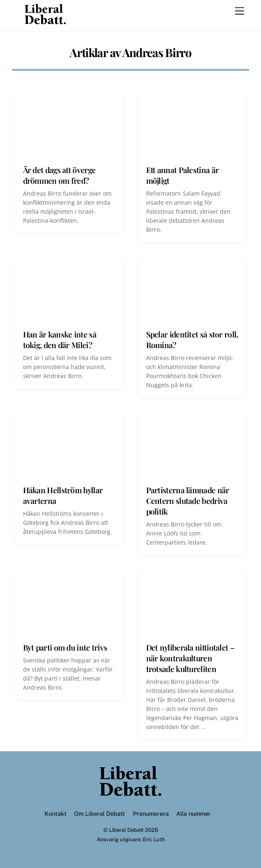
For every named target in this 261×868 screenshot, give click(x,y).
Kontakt (56, 814)
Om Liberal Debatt (100, 814)
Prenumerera (151, 814)
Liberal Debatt (126, 830)
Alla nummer (193, 814)
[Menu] (240, 11)
